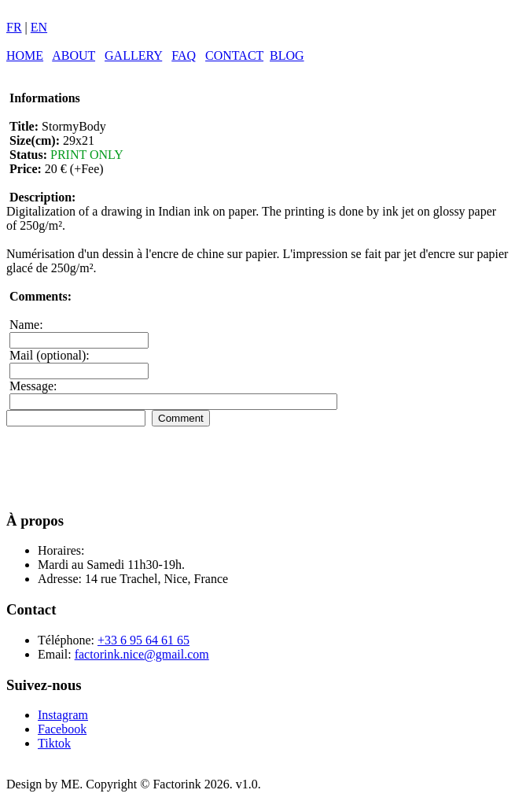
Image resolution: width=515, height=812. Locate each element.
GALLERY (133, 55)
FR (14, 27)
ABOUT (74, 55)
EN (39, 27)
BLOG (287, 55)
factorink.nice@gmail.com (142, 654)
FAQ (184, 55)
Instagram (63, 715)
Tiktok (54, 743)
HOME (25, 55)
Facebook (62, 729)
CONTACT (234, 55)
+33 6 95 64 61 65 (143, 640)
